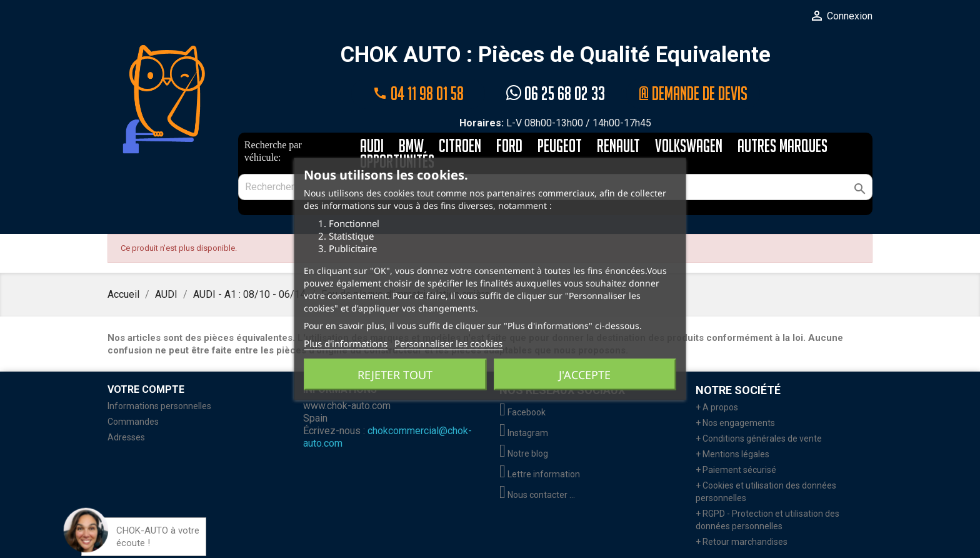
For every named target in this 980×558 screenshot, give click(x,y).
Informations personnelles (159, 406)
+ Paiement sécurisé (736, 470)
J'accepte (585, 375)
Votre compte (146, 389)
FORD (509, 147)
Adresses (126, 437)
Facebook (522, 412)
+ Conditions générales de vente (759, 439)
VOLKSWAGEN (689, 147)
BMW (411, 147)
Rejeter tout (395, 375)
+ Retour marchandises (742, 542)
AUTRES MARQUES (782, 147)
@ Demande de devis (693, 94)
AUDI (372, 147)
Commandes (133, 422)
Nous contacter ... (537, 495)
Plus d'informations (346, 343)
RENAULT (618, 147)
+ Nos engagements (735, 423)
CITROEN (460, 147)
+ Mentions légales (732, 454)
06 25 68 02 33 (556, 94)
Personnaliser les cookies (448, 343)
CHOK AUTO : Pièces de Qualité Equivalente (556, 55)
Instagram (524, 433)
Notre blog (524, 454)
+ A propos (717, 407)
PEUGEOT (560, 147)
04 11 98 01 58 (418, 94)
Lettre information (540, 474)
